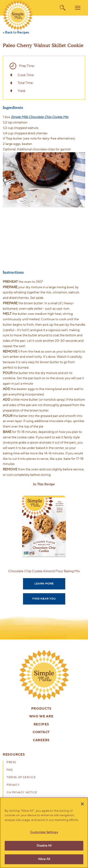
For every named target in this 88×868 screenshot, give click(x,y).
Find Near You (44, 599)
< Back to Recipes (16, 33)
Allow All (44, 859)
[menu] (78, 8)
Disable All (44, 846)
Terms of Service (21, 777)
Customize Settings (44, 832)
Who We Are (41, 717)
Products (41, 709)
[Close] (82, 804)
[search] (63, 8)
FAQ (10, 770)
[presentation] (44, 675)
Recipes (41, 725)
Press (11, 762)
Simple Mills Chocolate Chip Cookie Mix (40, 117)
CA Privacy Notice (22, 793)
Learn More (44, 584)
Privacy (13, 785)
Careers (41, 740)
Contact (41, 732)
